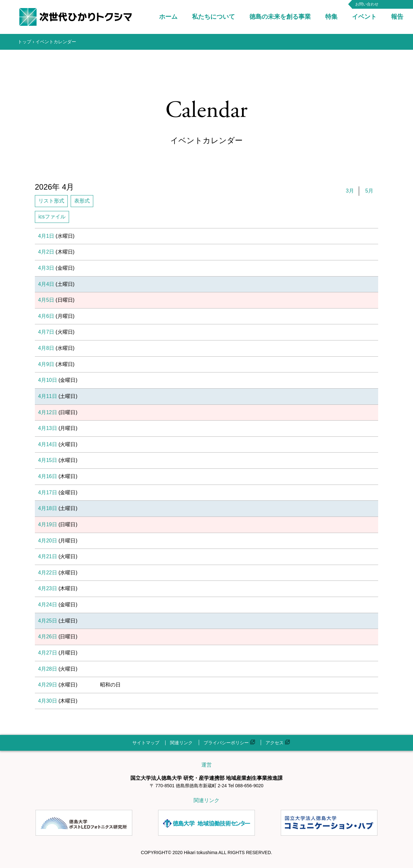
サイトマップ (146, 743)
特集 (331, 17)
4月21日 (48, 556)
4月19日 (48, 524)
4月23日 (48, 588)
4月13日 (48, 428)
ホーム (168, 17)
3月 (350, 191)
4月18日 (48, 508)
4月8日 (46, 348)
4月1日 (46, 236)
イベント (364, 17)
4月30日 (48, 701)
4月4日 (46, 284)
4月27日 (48, 653)
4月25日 (48, 621)
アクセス (278, 743)
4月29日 (48, 685)
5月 (369, 191)
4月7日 (46, 332)
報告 (397, 17)
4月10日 (48, 380)
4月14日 (48, 444)
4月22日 (48, 573)
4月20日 (48, 541)
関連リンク (181, 743)
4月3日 (46, 268)
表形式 (82, 201)
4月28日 (48, 669)
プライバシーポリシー (229, 743)
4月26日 (48, 637)
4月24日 (48, 605)
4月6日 (46, 316)
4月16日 (48, 476)
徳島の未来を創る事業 (280, 17)
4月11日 (48, 396)
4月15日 (48, 460)
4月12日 (48, 412)
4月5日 (46, 300)
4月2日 (46, 252)
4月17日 (48, 492)
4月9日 (46, 364)
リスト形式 (51, 201)
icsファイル (52, 217)
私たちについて (213, 17)
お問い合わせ (367, 4)
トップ (25, 42)
